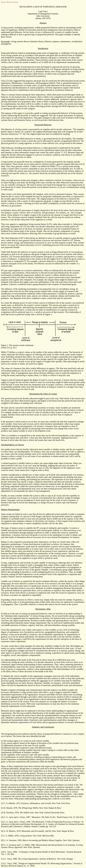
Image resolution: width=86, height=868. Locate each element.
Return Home (13, 2)
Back (3, 2)
